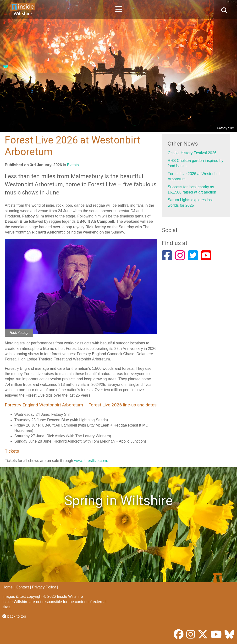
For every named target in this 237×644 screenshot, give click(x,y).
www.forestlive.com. (91, 461)
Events (73, 165)
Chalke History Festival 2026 (192, 153)
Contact (22, 587)
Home (8, 587)
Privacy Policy (44, 587)
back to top (14, 616)
